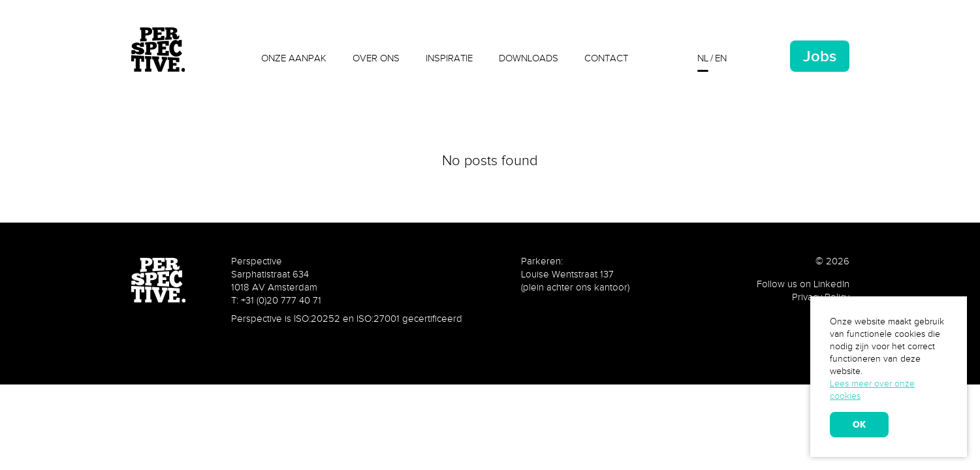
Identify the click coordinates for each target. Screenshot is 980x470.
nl (703, 58)
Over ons (376, 58)
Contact (606, 58)
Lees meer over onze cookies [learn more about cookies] (872, 390)
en (721, 58)
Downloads (529, 58)
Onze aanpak (294, 58)
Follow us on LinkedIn (803, 284)
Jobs (820, 56)
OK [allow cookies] (859, 424)
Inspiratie (449, 58)
